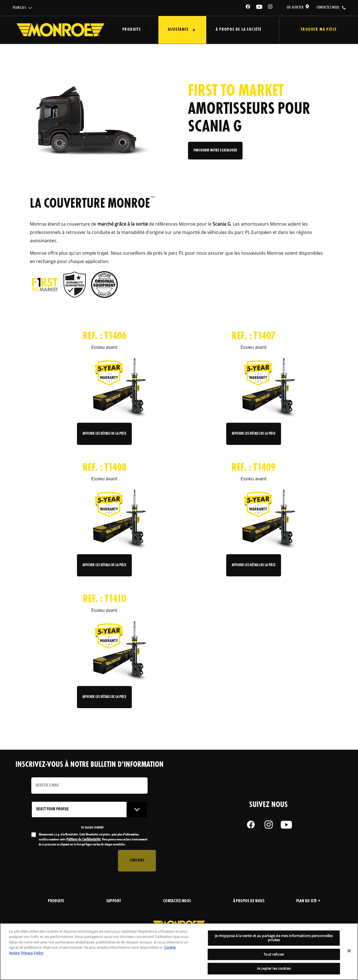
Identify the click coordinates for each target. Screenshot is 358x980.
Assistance (172, 30)
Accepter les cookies (274, 968)
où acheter (295, 7)
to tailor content (92, 828)
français (20, 8)
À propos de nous (249, 901)
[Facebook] (248, 8)
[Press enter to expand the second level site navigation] (144, 30)
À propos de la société (229, 30)
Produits (129, 30)
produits (56, 901)
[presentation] (73, 861)
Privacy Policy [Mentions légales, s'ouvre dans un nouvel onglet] (32, 953)
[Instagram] (271, 8)
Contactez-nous (177, 901)
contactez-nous (328, 7)
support (114, 901)
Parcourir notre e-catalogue (215, 153)
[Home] (60, 30)
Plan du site (308, 901)
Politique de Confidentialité (83, 840)
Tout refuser (274, 954)
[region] (179, 952)
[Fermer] (349, 951)
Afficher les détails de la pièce (104, 434)
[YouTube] (259, 8)
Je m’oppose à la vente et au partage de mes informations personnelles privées (274, 938)
